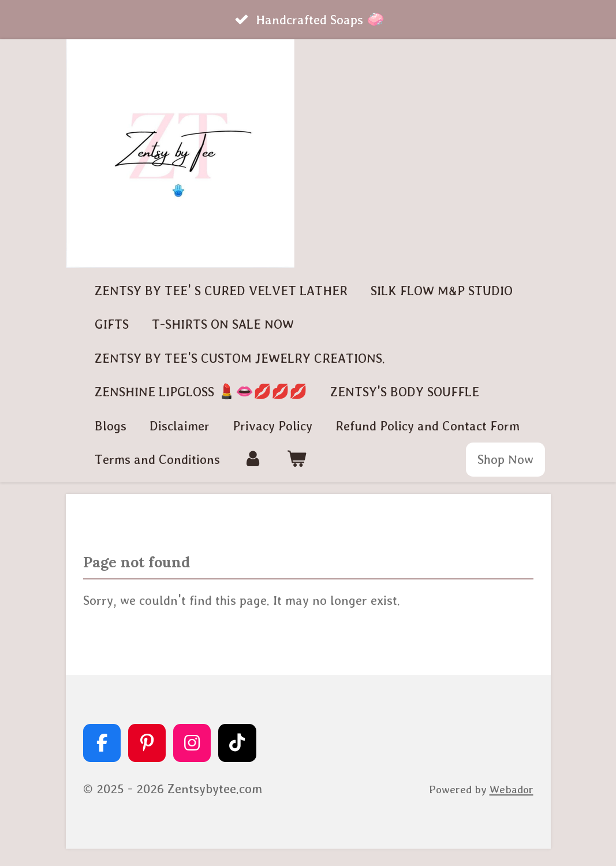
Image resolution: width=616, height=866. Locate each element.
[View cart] (296, 460)
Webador (512, 789)
